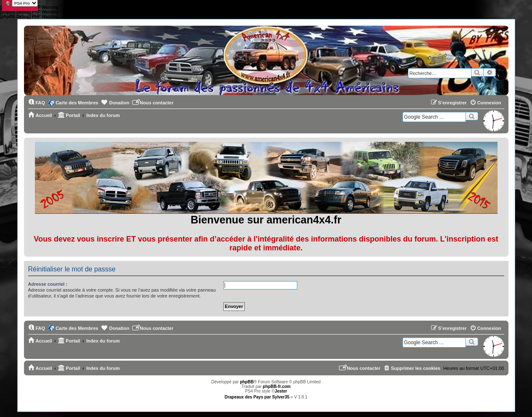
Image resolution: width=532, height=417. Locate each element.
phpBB (247, 382)
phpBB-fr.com (277, 386)
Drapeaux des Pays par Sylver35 (257, 397)
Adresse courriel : (48, 284)
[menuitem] (37, 103)
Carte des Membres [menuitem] (77, 103)
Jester (281, 391)
